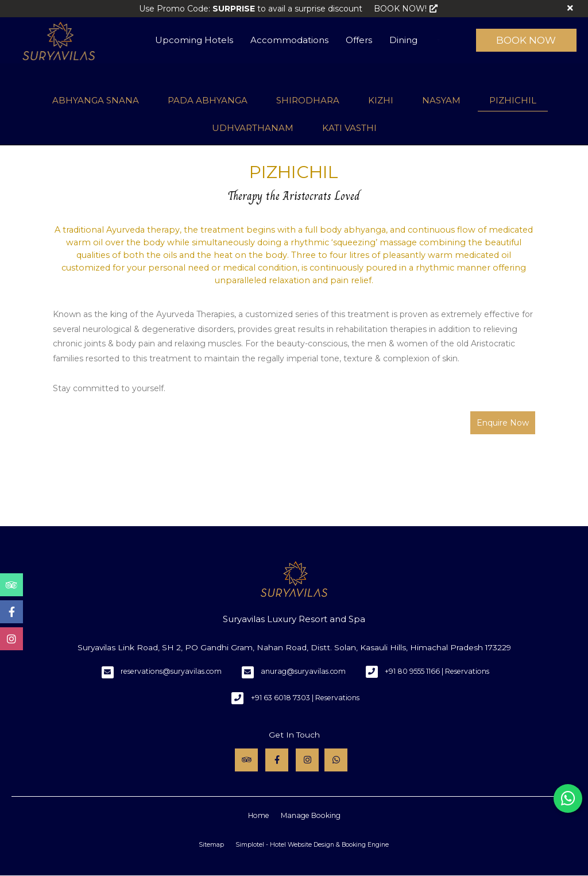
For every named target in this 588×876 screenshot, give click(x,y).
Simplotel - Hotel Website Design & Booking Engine (312, 845)
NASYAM (441, 100)
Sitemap (211, 845)
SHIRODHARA (308, 100)
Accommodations (289, 40)
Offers (359, 40)
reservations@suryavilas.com (171, 671)
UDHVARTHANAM (253, 128)
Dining (403, 40)
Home (259, 815)
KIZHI (381, 100)
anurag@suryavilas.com (303, 671)
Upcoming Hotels (194, 40)
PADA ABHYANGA (208, 100)
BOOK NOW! (406, 9)
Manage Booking (311, 815)
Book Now (526, 40)
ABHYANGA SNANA (96, 100)
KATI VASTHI (349, 128)
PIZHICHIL (513, 100)
